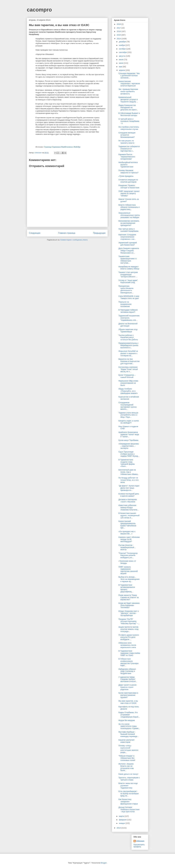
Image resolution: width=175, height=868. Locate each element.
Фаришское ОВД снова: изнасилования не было (128, 383)
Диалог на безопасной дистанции (128, 325)
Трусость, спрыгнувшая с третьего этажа (129, 779)
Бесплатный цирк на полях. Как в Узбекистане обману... (129, 472)
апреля (122, 70)
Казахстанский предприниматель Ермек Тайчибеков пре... (127, 524)
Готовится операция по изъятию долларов (128, 181)
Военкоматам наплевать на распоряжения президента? (129, 223)
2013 (119, 828)
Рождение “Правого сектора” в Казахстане (129, 187)
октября (123, 49)
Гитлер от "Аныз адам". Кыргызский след (128, 281)
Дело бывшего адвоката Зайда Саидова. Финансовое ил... (129, 251)
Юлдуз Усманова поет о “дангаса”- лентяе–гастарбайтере (129, 613)
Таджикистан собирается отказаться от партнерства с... (129, 149)
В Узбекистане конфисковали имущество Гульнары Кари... (128, 662)
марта (122, 816)
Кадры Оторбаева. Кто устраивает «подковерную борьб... (129, 715)
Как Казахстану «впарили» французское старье (128, 802)
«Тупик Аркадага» (126, 176)
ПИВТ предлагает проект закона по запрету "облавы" (129, 193)
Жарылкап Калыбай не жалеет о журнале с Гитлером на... (128, 353)
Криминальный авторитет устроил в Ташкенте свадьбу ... (128, 99)
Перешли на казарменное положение (125, 304)
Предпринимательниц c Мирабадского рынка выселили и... (128, 345)
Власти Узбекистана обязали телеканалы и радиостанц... (129, 207)
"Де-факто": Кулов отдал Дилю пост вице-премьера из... (129, 488)
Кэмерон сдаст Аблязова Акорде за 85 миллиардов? (129, 539)
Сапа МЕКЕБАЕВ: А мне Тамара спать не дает (129, 297)
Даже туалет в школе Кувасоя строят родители (127, 687)
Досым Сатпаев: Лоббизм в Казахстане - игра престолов (129, 810)
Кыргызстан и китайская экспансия (129, 398)
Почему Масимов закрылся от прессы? (128, 171)
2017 (119, 28)
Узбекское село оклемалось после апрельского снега (127, 645)
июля (121, 60)
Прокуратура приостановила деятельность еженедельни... (126, 289)
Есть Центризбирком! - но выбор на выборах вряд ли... (129, 794)
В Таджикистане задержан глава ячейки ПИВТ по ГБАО (129, 653)
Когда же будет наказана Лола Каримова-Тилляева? (129, 605)
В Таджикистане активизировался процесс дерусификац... (127, 588)
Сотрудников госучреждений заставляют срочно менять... (127, 406)
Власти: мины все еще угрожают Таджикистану (128, 786)
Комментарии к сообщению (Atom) (74, 240)
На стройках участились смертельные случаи (129, 128)
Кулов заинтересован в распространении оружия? (128, 695)
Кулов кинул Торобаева (128, 440)
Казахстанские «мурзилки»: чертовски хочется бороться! (129, 83)
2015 (119, 35)
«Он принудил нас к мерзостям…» (127, 533)
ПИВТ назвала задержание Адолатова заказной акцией (128, 570)
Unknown (140, 841)
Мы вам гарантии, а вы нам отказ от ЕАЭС (128, 702)
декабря (123, 42)
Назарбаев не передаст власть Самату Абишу (129, 268)
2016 (119, 31)
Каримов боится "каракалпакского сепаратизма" (127, 157)
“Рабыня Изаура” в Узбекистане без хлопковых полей (127, 758)
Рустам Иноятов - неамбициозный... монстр (127, 547)
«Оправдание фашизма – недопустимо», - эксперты (128, 446)
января (122, 823)
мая (121, 67)
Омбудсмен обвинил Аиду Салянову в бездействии (127, 671)
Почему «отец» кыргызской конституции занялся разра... (128, 749)
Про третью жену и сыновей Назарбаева (128, 230)
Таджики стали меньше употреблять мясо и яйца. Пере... (128, 415)
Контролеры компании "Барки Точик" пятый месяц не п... (128, 369)
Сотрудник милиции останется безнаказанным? (127, 135)
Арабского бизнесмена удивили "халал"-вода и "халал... (129, 434)
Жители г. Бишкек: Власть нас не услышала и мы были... (126, 767)
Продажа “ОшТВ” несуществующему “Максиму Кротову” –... (129, 621)
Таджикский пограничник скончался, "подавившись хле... (129, 318)
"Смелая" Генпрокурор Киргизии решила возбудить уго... (128, 555)
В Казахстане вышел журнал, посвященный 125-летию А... (129, 515)
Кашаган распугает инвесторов (126, 741)
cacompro (39, 10)
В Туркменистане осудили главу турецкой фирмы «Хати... (127, 463)
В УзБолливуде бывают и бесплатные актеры (129, 114)
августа (122, 56)
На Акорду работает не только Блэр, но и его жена (128, 480)
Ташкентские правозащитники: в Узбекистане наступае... (127, 260)
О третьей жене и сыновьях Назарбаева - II (129, 121)
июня (121, 63)
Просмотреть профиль (139, 846)
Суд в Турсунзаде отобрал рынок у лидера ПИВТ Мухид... (129, 454)
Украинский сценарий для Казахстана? (128, 244)
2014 (119, 39)
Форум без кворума (127, 720)
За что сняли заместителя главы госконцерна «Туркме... (129, 726)
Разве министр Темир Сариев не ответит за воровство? (128, 597)
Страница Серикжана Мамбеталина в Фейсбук (62, 147)
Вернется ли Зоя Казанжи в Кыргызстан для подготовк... (129, 361)
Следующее (35, 233)
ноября (122, 45)
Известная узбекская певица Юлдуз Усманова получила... (129, 507)
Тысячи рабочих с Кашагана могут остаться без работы (128, 337)
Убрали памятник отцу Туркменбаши (128, 330)
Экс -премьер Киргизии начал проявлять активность (128, 91)
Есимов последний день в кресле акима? (129, 495)
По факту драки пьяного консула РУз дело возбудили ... (129, 637)
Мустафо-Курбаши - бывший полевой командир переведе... (129, 734)
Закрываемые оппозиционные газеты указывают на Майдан (129, 215)
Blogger (104, 863)
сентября (123, 52)
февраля (123, 820)
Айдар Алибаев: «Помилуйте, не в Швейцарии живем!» (128, 391)
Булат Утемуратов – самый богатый (127, 376)
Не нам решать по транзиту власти (126, 142)
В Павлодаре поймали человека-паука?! (128, 311)
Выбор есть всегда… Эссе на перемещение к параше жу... (129, 579)
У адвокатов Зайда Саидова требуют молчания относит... (128, 679)
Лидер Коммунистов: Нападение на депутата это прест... (128, 107)
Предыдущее (99, 233)
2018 (119, 24)
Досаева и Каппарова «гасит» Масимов (128, 501)
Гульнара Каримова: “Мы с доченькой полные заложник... (129, 76)
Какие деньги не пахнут (128, 774)
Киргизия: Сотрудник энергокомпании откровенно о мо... (127, 237)
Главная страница (67, 233)
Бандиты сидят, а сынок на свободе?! (129, 422)
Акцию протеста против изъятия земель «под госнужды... (128, 629)
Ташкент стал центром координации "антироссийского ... (128, 275)
